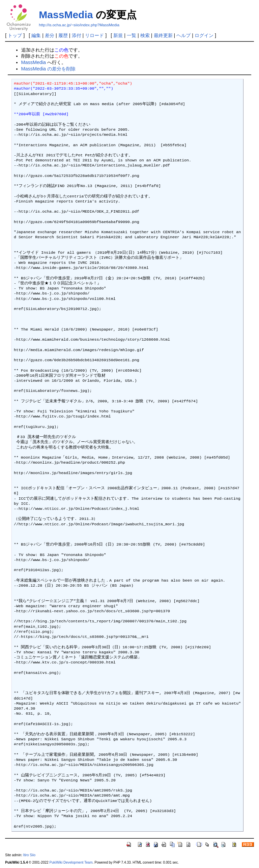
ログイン (204, 35)
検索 (145, 35)
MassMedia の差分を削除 (49, 69)
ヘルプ (183, 35)
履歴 (63, 35)
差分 (50, 35)
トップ (15, 35)
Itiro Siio (29, 855)
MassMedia (66, 15)
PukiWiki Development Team (71, 862)
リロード (94, 35)
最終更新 (163, 35)
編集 (36, 35)
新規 (118, 35)
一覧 (132, 35)
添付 (77, 35)
